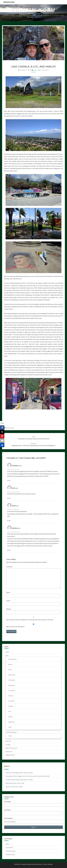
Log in (7, 844)
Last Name (7, 810)
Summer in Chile (10, 787)
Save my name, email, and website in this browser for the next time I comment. (30, 620)
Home (7, 652)
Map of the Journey (11, 748)
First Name (8, 802)
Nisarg (50, 864)
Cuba (10, 670)
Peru (10, 711)
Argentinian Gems (11, 783)
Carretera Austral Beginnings (14, 780)
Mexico (12, 428)
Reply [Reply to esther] (9, 521)
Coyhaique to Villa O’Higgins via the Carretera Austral (21, 776)
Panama (11, 696)
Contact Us (9, 751)
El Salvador (12, 680)
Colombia (11, 701)
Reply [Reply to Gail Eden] (9, 550)
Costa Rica (12, 691)
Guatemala (12, 675)
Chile (10, 727)
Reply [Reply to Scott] (9, 498)
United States (12, 659)
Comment (9, 567)
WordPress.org (10, 854)
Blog (8, 428)
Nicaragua (11, 685)
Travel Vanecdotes (11, 732)
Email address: (8, 818)
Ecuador (11, 706)
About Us (8, 741)
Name (9, 592)
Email (8, 601)
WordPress (38, 864)
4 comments (44, 70)
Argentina (11, 722)
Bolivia (10, 717)
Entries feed (9, 847)
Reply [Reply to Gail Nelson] (9, 480)
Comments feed (10, 851)
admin (36, 70)
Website (9, 609)
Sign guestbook (10, 755)
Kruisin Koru (9, 2)
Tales (10, 736)
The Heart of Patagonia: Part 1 (15, 773)
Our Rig (8, 744)
